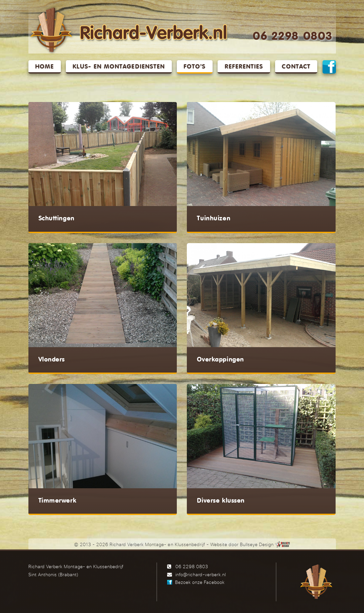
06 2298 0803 (292, 37)
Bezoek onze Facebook (200, 582)
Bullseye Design (257, 544)
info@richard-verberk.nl (201, 574)
